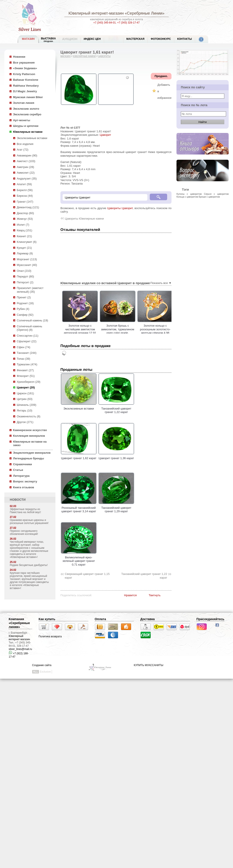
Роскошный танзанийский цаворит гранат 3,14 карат (79, 508)
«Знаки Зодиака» (25, 68)
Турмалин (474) (27, 364)
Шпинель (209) (27, 405)
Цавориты (104, 56)
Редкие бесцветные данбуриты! (29, 565)
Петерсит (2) (25, 282)
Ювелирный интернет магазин (19, 638)
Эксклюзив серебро (27, 114)
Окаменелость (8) (29, 416)
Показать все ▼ (161, 283)
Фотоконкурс (161, 39)
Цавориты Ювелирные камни (84, 219)
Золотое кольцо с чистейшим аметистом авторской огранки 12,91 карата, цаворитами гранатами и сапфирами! (108, 333)
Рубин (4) (23, 309)
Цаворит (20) (26, 387)
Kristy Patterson (24, 74)
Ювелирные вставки (28, 132)
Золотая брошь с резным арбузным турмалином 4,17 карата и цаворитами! (70, 329)
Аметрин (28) (25, 167)
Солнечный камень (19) (32, 320)
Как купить (47, 619)
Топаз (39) (23, 359)
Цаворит (105, 135)
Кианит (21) (24, 236)
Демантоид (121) (28, 207)
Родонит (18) (25, 303)
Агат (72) (23, 150)
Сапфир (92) (25, 315)
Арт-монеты (22, 120)
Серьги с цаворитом (216, 194)
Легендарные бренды (29, 458)
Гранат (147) (25, 202)
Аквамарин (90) (27, 155)
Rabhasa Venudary (26, 86)
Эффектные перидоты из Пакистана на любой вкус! (25, 511)
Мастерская (135, 39)
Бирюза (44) (25, 196)
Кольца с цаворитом (187, 197)
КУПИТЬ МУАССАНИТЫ (149, 665)
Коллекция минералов (29, 436)
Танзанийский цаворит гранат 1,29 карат (116, 508)
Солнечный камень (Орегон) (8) (29, 328)
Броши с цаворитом (209, 197)
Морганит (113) (27, 259)
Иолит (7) (23, 225)
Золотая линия (24, 103)
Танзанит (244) (27, 353)
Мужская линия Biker (28, 97)
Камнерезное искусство (30, 430)
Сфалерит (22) (27, 341)
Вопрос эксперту (25, 481)
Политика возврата (50, 636)
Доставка (148, 619)
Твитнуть (155, 595)
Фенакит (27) (25, 370)
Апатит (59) (24, 184)
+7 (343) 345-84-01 (105, 23)
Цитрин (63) (25, 399)
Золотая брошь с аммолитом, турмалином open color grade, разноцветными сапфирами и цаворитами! (145, 333)
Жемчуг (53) (25, 219)
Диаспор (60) (25, 213)
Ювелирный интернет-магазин (96, 13)
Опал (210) (24, 271)
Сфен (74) (23, 347)
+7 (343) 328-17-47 (128, 23)
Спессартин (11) (27, 336)
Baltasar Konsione (26, 80)
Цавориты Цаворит (120, 208)
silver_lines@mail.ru (20, 649)
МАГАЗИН (28, 39)
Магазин (66, 56)
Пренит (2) (24, 297)
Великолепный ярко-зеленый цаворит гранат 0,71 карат (79, 559)
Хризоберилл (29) (29, 382)
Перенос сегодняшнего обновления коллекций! (24, 532)
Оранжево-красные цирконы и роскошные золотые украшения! (29, 522)
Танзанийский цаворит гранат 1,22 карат (116, 408)
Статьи (18, 470)
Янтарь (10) (24, 410)
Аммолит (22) (26, 173)
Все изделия (25, 144)
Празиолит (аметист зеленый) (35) (30, 290)
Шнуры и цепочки (26, 126)
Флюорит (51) (26, 376)
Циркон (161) (25, 393)
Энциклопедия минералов (32, 453)
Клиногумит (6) (27, 242)
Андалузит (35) (27, 179)
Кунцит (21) (24, 248)
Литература (21, 476)
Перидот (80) (25, 276)
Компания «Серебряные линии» (19, 623)
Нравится (130, 595)
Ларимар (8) (25, 253)
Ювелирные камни (84, 56)
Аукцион (70, 39)
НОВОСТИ (18, 500)
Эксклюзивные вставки (32, 138)
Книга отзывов (24, 487)
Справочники (22, 464)
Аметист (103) (26, 161)
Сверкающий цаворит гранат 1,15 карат (87, 576)
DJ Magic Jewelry (25, 91)
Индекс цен (92, 39)
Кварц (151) (24, 230)
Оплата (100, 619)
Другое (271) (25, 422)
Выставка (48, 40)
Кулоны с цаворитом (189, 194)
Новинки (19, 57)
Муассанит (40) (27, 265)
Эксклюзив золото (26, 109)
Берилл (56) (25, 190)
